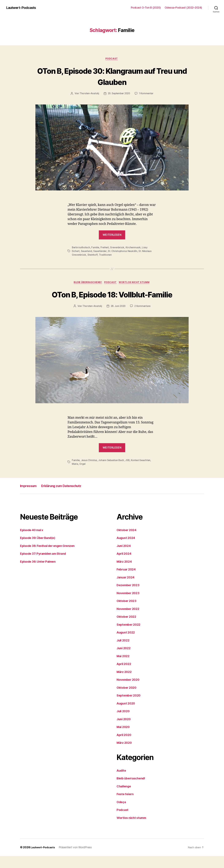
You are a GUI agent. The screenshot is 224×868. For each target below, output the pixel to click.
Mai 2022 (124, 668)
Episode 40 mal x (33, 542)
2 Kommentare (143, 318)
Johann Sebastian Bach (112, 472)
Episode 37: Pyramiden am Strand (45, 566)
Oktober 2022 (127, 629)
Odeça (122, 814)
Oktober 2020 (127, 700)
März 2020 (125, 755)
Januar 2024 (126, 589)
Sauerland (87, 251)
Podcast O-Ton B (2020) (146, 8)
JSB (128, 472)
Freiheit (105, 248)
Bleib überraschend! (87, 283)
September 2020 (130, 707)
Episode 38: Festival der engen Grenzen (50, 558)
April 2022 (125, 676)
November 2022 (129, 621)
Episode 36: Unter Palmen (39, 574)
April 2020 (125, 747)
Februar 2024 (127, 581)
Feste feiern (126, 806)
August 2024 (127, 550)
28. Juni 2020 (118, 318)
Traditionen (106, 255)
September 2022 (130, 637)
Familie (96, 248)
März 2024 (125, 574)
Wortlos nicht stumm (136, 283)
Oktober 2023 (127, 613)
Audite (122, 783)
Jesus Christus (89, 472)
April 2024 (125, 566)
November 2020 (129, 692)
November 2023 (129, 605)
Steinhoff (93, 255)
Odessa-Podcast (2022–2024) (183, 8)
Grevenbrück (118, 248)
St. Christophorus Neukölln (123, 251)
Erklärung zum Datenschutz (67, 498)
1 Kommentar (147, 94)
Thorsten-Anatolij (88, 94)
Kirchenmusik (134, 248)
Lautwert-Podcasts (23, 8)
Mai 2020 (124, 739)
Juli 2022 (124, 652)
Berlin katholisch (81, 248)
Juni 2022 (124, 660)
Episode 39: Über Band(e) (39, 550)
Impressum (30, 498)
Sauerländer (101, 251)
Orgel (83, 476)
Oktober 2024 (127, 542)
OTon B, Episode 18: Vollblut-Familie (112, 300)
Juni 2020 (124, 731)
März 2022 (125, 684)
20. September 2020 (119, 94)
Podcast (112, 59)
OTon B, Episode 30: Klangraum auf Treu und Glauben (112, 76)
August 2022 (127, 644)
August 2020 (127, 715)
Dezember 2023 (129, 597)
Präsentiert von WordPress (76, 859)
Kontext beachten (142, 472)
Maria (75, 476)
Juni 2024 (124, 558)
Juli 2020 (124, 723)
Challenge (124, 798)
